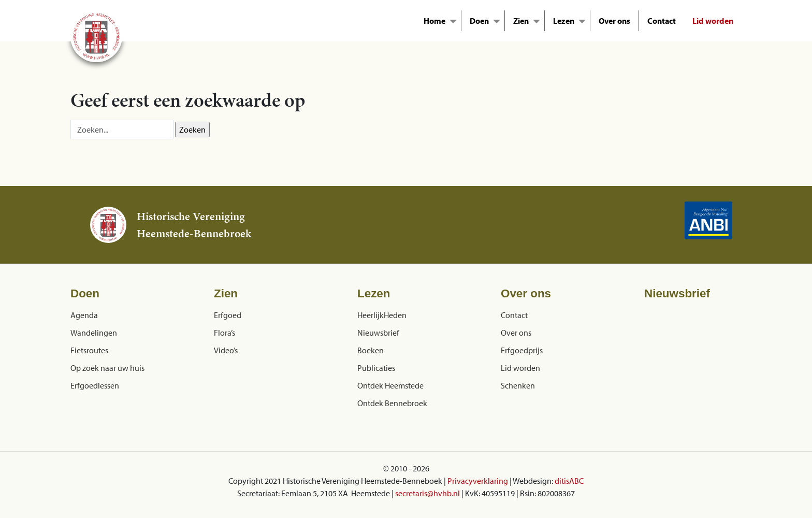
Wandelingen (94, 333)
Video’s (226, 350)
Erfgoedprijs (522, 350)
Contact (662, 21)
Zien (521, 21)
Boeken (371, 350)
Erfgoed (228, 315)
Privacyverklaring (478, 481)
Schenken (518, 385)
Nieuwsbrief (378, 333)
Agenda (84, 315)
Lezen (564, 21)
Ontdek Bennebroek (392, 403)
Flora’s (224, 333)
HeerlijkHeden (382, 315)
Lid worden (713, 21)
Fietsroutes (89, 350)
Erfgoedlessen (95, 385)
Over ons (614, 21)
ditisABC (569, 481)
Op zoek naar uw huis (107, 368)
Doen (479, 21)
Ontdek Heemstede (390, 385)
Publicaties (376, 368)
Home (434, 21)
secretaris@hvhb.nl (427, 493)
